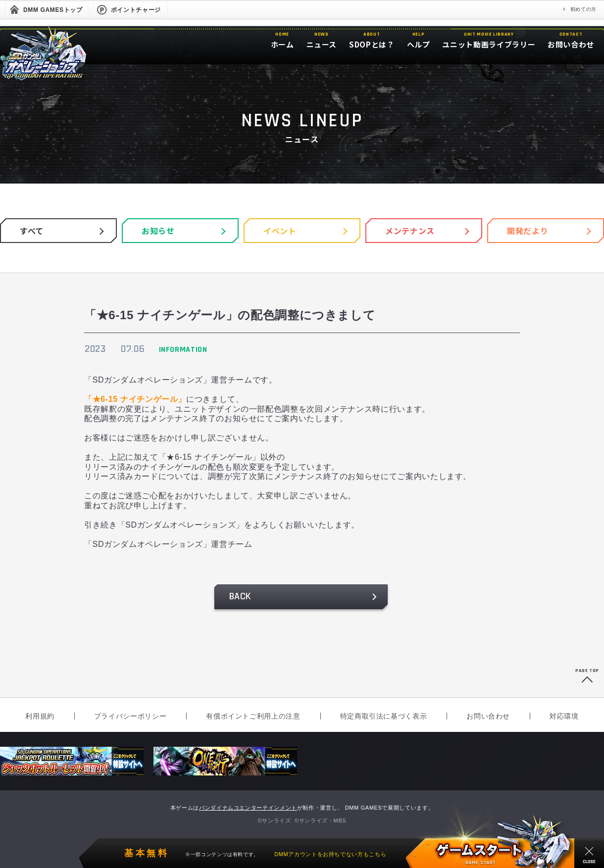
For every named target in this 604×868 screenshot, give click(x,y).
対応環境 (564, 716)
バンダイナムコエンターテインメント (248, 808)
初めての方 (583, 9)
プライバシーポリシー (130, 716)
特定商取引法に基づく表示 (384, 716)
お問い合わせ (488, 716)
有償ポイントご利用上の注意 (253, 716)
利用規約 (40, 716)
